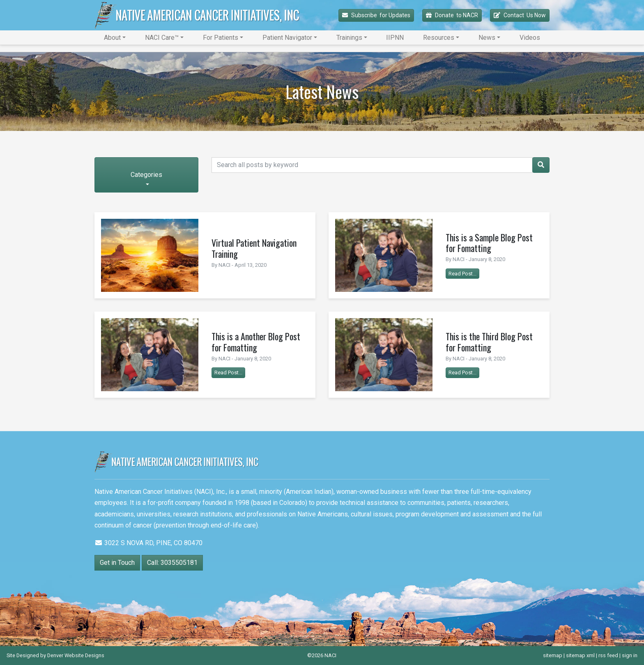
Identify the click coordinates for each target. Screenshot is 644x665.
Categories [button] (146, 175)
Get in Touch (117, 563)
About (112, 38)
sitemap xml (580, 655)
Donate (452, 15)
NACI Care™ (162, 38)
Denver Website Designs (76, 655)
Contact (520, 15)
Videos (530, 38)
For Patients (221, 38)
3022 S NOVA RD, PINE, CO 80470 (148, 543)
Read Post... (462, 274)
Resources (439, 38)
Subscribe (376, 15)
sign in (630, 655)
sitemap (553, 655)
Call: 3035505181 (172, 563)
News (487, 38)
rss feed (608, 655)
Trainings (349, 38)
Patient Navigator (287, 38)
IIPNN (395, 38)
